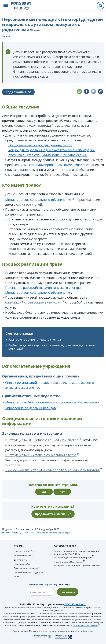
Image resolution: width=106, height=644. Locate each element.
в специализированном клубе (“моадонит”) (59, 165)
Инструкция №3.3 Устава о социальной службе (41, 455)
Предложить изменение (53, 514)
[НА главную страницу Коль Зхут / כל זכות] (24, 6)
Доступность (20, 560)
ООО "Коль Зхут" (75, 604)
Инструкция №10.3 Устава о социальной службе (42, 440)
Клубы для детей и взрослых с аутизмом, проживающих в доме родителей (52, 347)
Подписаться (68, 592)
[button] (6, 6)
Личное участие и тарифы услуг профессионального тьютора (52, 470)
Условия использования (86, 625)
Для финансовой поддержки (28, 572)
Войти (17, 577)
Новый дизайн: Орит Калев (68, 562)
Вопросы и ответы (23, 556)
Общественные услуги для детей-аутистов (40, 145)
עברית (6, 36)
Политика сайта (22, 564)
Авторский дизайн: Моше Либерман (73, 558)
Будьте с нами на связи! (26, 568)
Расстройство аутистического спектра (35, 340)
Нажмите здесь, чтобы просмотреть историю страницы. (36, 532)
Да (44, 492)
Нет (62, 492)
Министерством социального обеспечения (38, 200)
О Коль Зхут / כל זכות (24, 551)
